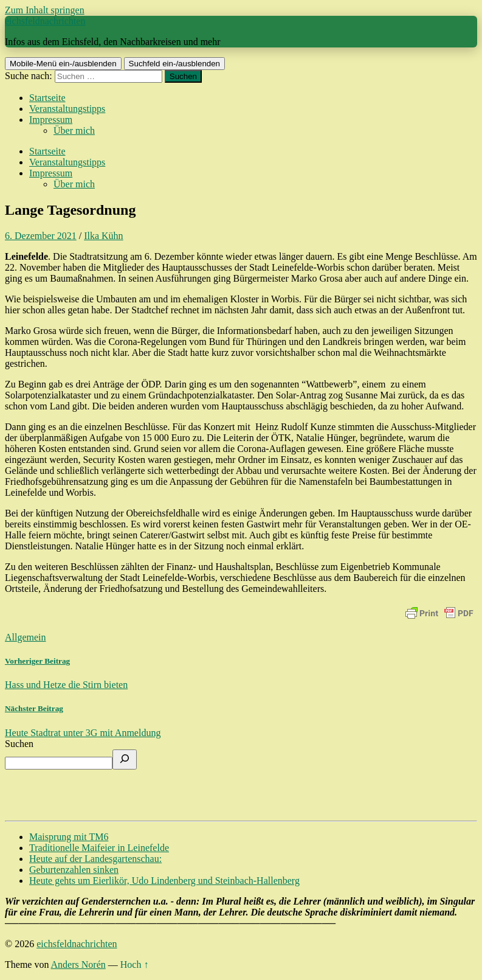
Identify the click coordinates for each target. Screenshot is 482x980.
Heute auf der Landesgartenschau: (95, 859)
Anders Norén (78, 964)
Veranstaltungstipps (67, 109)
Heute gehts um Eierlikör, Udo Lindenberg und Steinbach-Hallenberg (164, 881)
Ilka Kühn (103, 236)
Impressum (51, 120)
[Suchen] (125, 759)
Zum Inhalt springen (45, 10)
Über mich (74, 130)
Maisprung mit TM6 (69, 837)
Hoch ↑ (135, 964)
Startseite (47, 98)
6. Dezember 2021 (41, 236)
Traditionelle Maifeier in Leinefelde (99, 848)
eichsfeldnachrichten (45, 21)
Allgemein (26, 637)
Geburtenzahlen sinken (74, 870)
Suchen (19, 744)
